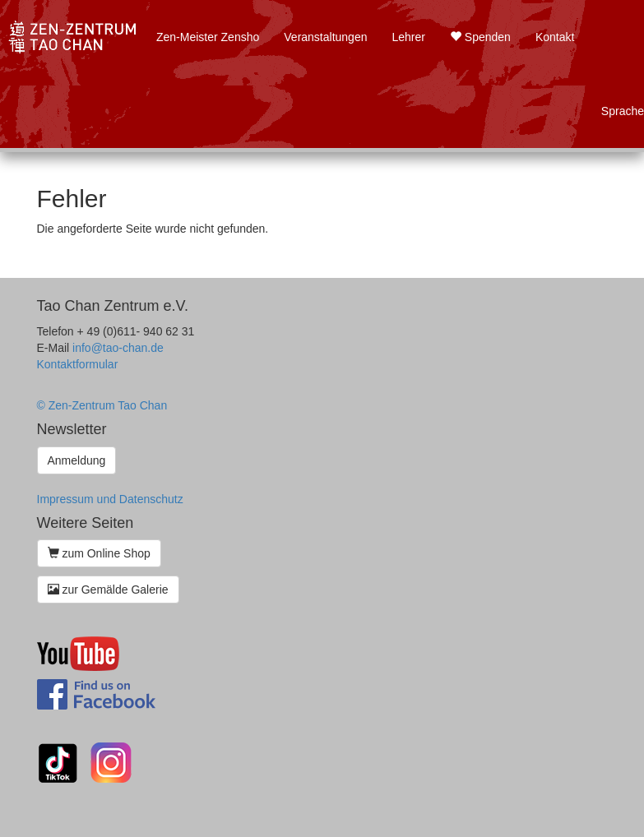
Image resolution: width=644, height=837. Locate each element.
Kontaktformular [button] (78, 364)
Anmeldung (77, 460)
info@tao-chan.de (118, 348)
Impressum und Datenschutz (110, 499)
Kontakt (555, 37)
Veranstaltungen (325, 37)
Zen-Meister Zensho (208, 37)
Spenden (480, 37)
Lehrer (408, 37)
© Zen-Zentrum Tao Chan (102, 405)
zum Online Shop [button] (99, 553)
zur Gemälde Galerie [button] (108, 590)
